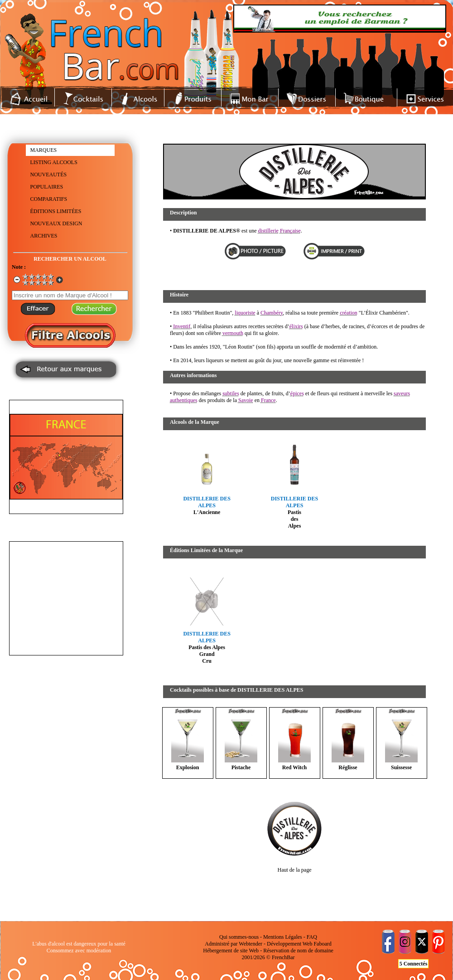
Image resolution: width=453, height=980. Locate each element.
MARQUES (44, 150)
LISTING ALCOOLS (54, 162)
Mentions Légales (283, 937)
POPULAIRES (47, 187)
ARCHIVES (44, 236)
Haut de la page (295, 870)
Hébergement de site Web (231, 951)
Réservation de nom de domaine (298, 951)
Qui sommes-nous (239, 937)
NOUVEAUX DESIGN (56, 223)
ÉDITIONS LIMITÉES (56, 211)
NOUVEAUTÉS (49, 175)
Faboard (322, 944)
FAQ (312, 937)
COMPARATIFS (49, 199)
